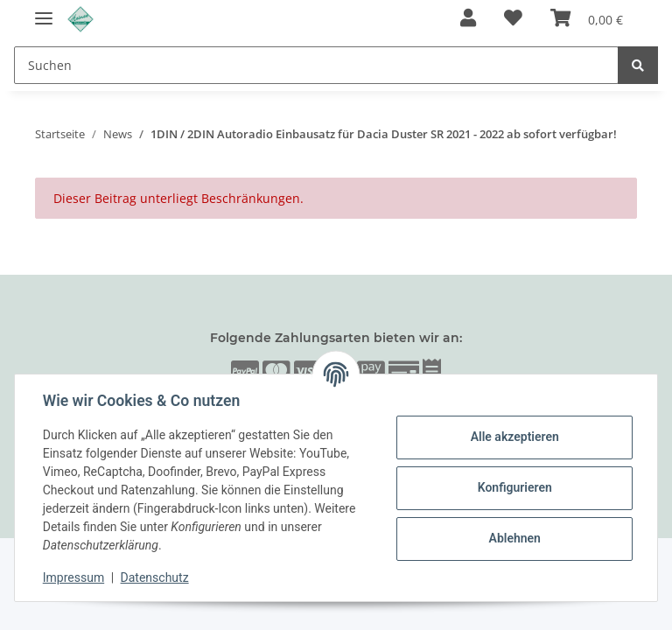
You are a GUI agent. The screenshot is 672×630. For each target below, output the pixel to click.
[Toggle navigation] (44, 11)
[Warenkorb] (587, 19)
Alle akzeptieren (514, 437)
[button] (468, 19)
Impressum (73, 577)
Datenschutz (155, 577)
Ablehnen (514, 538)
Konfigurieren (514, 487)
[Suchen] (316, 65)
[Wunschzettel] (513, 19)
